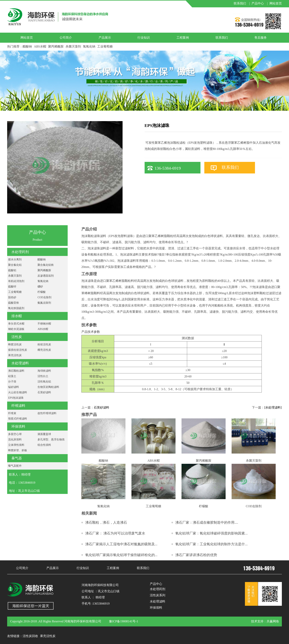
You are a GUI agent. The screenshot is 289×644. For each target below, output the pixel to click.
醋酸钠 (27, 46)
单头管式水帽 (16, 324)
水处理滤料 (20, 363)
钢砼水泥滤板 (16, 329)
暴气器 (17, 458)
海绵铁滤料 (44, 371)
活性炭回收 (30, 636)
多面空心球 (15, 434)
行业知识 (144, 38)
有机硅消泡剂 (16, 281)
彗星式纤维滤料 (18, 419)
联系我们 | (242, 3)
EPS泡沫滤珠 (16, 398)
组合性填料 (44, 445)
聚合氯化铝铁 (46, 265)
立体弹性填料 (16, 445)
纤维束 (12, 413)
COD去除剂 (44, 297)
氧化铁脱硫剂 (16, 308)
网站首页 (276, 3)
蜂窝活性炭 (15, 345)
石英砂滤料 (44, 392)
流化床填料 (15, 440)
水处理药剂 (20, 252)
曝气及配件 (15, 466)
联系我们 (222, 38)
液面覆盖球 (44, 434)
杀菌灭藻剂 (73, 46)
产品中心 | (260, 3)
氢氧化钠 (89, 46)
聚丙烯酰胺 (56, 46)
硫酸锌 (12, 287)
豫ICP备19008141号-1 (124, 621)
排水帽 (17, 316)
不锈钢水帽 (44, 324)
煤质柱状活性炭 (18, 350)
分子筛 (12, 382)
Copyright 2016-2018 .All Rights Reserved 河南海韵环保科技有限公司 (56, 621)
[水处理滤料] (273, 407)
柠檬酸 (42, 292)
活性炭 (17, 337)
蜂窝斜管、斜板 (18, 450)
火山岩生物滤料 (18, 392)
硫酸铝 (12, 270)
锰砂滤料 (14, 387)
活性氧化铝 (44, 382)
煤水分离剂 (15, 260)
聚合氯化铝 (15, 265)
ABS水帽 (40, 46)
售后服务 (261, 38)
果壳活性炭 (15, 355)
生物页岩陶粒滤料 (48, 387)
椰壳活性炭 (44, 350)
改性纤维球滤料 (47, 413)
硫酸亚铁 (14, 303)
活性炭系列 (158, 595)
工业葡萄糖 (105, 46)
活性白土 (43, 376)
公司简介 (66, 38)
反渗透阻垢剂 (46, 276)
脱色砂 (12, 297)
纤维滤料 (18, 406)
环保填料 (18, 427)
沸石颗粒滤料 (16, 371)
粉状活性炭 (44, 345)
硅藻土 (12, 376)
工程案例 (183, 38)
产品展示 (105, 38)
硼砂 (40, 287)
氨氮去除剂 (44, 303)
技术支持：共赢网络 (265, 621)
